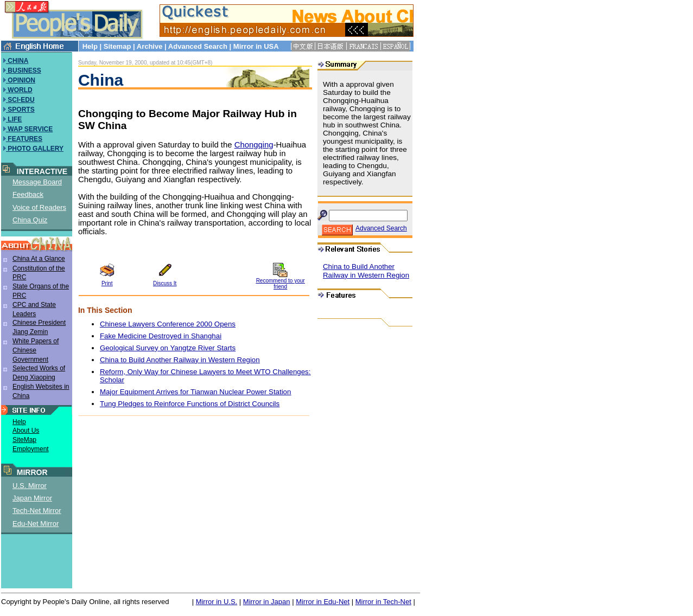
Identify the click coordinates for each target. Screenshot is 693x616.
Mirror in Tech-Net (383, 602)
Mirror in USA (256, 46)
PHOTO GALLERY (35, 149)
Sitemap (117, 46)
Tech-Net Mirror (37, 511)
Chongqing (254, 145)
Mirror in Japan (267, 602)
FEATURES (24, 139)
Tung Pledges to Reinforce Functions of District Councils (190, 404)
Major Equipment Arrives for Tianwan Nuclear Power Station (195, 392)
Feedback (28, 194)
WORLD (19, 90)
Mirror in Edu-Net (323, 602)
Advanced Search (198, 46)
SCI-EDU (20, 100)
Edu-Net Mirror (36, 524)
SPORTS (20, 110)
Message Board (37, 182)
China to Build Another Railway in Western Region (180, 360)
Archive (150, 46)
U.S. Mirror (30, 486)
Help (90, 46)
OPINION (21, 80)
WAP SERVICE (29, 129)
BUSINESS (24, 70)
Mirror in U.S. (217, 602)
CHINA (17, 61)
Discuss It (165, 283)
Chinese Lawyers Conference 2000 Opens (168, 324)
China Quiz (30, 220)
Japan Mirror (32, 498)
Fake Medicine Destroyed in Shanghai (161, 336)
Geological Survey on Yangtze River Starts (168, 348)
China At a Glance (39, 259)
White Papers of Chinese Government (36, 350)
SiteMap (24, 440)
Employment (31, 449)
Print (107, 283)
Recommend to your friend (281, 284)
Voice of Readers (39, 207)
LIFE (14, 119)
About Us (26, 431)
